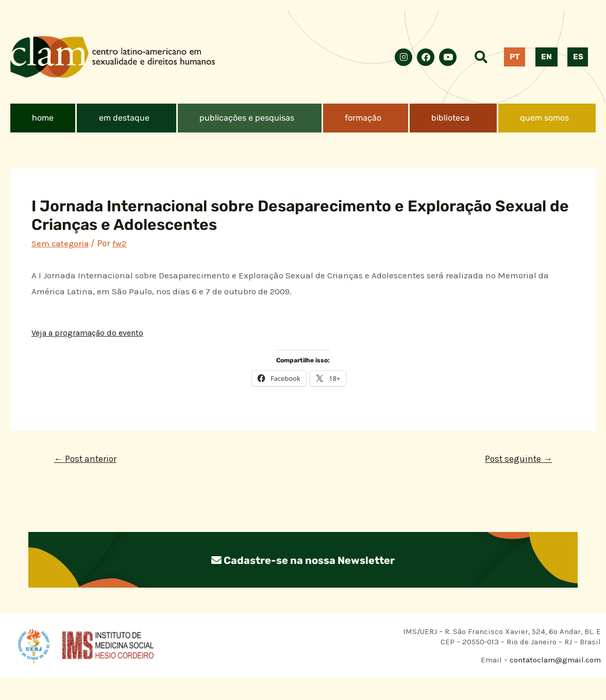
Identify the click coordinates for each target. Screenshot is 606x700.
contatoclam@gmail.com (554, 661)
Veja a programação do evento (92, 332)
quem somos (544, 118)
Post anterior (87, 459)
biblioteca (450, 118)
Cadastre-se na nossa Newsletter (303, 561)
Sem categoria (61, 243)
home (43, 118)
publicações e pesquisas (247, 118)
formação (363, 118)
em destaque (124, 118)
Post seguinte (517, 459)
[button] (127, 118)
